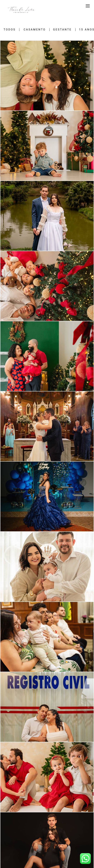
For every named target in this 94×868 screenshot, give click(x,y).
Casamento (35, 30)
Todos (10, 30)
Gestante (62, 30)
